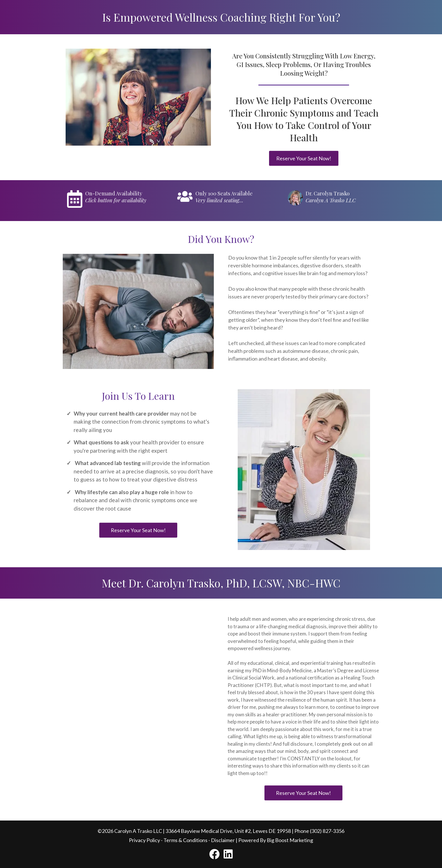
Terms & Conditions (185, 840)
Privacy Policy (144, 840)
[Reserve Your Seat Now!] (304, 158)
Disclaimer (223, 840)
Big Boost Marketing (290, 840)
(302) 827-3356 (327, 831)
